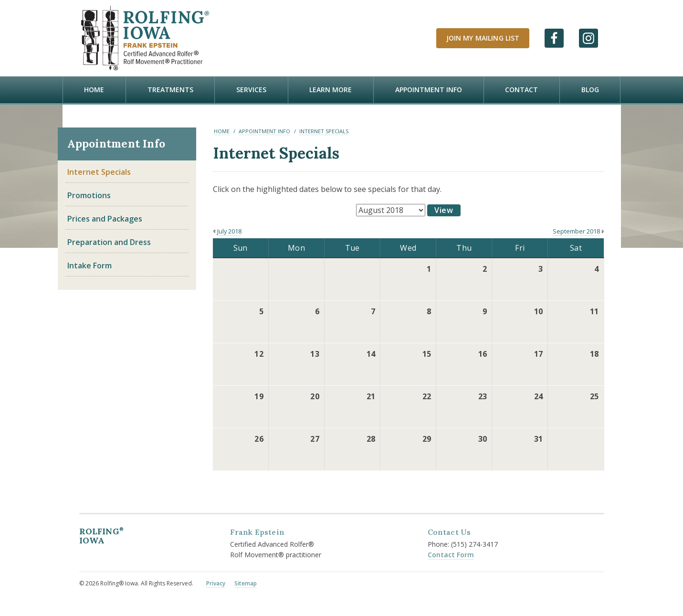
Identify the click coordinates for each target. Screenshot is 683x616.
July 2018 (229, 229)
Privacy (216, 581)
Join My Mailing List (483, 38)
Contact (521, 90)
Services (251, 90)
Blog (590, 90)
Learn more (331, 90)
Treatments (170, 90)
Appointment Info (429, 90)
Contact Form (451, 552)
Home (94, 90)
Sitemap (246, 581)
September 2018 (576, 229)
